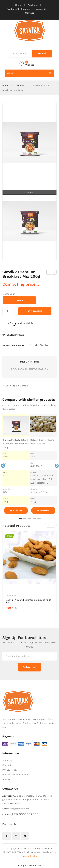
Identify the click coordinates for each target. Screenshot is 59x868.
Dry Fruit (21, 86)
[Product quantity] (8, 311)
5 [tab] (39, 520)
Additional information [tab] (30, 369)
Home (18, 5)
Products (33, 5)
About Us (41, 9)
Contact (29, 13)
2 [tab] (25, 520)
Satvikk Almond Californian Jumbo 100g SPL (28, 602)
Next (56, 465)
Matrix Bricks (30, 856)
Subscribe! (30, 667)
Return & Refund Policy (15, 775)
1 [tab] (20, 520)
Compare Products (29, 865)
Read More (16, 510)
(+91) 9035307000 (24, 814)
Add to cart (35, 311)
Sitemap (7, 779)
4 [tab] (34, 520)
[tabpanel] (16, 465)
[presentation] (49, 525)
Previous (2, 465)
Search (42, 53)
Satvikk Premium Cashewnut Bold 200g (55, 273)
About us (7, 760)
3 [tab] (30, 520)
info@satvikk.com (19, 809)
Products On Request (18, 9)
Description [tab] (29, 361)
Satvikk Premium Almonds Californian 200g (49, 273)
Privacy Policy (10, 770)
